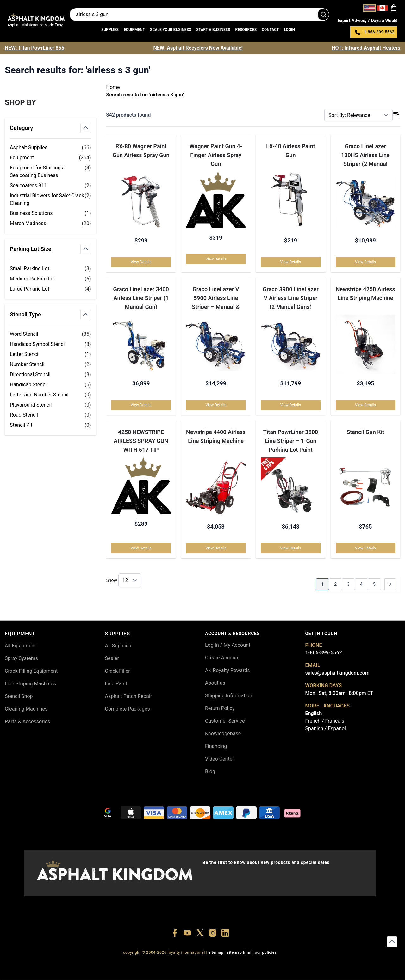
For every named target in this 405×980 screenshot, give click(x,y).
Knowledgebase (223, 734)
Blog (210, 772)
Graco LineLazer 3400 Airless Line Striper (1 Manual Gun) (141, 298)
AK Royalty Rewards (227, 670)
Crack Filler (118, 671)
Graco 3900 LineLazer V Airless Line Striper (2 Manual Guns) (290, 298)
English (314, 713)
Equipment (134, 30)
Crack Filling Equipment (31, 671)
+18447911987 (171, 964)
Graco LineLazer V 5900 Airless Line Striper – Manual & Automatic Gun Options (216, 298)
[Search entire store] (199, 15)
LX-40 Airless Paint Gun (290, 151)
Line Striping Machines (30, 684)
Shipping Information (229, 696)
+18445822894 (259, 964)
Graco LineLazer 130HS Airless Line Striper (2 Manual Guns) (365, 155)
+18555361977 (229, 964)
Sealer (112, 658)
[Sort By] (358, 115)
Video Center (220, 759)
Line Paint (116, 684)
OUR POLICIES (266, 953)
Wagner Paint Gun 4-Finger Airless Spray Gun (216, 155)
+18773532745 (200, 964)
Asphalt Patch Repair (129, 696)
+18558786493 (288, 964)
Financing (216, 746)
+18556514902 (112, 964)
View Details (141, 262)
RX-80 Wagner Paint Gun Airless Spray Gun (141, 151)
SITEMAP (216, 953)
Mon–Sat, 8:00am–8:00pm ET (339, 693)
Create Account (222, 658)
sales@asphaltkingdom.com (337, 673)
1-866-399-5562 (324, 653)
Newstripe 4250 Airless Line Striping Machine (365, 294)
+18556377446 (142, 964)
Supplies (110, 30)
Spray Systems (21, 658)
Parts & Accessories (27, 722)
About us (215, 683)
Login (289, 30)
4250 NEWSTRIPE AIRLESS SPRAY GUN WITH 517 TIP (141, 441)
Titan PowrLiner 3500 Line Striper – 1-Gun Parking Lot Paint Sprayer (291, 441)
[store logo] (36, 17)
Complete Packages (128, 709)
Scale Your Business (171, 30)
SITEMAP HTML (239, 953)
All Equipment (20, 646)
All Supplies (118, 646)
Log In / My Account (228, 645)
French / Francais (325, 721)
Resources (246, 30)
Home (113, 87)
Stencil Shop (19, 696)
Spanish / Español (326, 729)
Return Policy (220, 708)
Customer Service (225, 721)
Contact (270, 30)
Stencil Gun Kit (365, 432)
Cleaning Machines (26, 709)
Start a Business (213, 30)
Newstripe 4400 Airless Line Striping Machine (216, 437)
